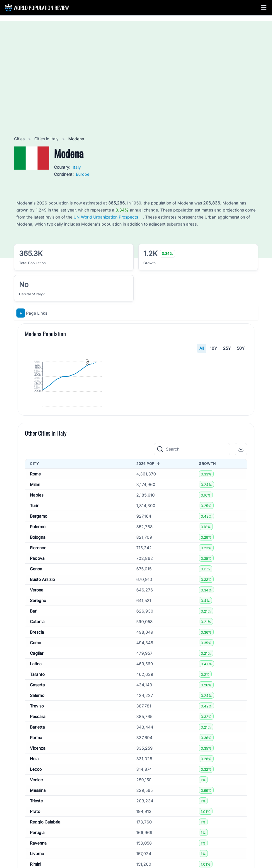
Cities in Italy (47, 139)
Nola (34, 863)
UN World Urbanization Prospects (106, 217)
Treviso (37, 810)
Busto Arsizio (42, 684)
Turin (35, 610)
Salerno (37, 800)
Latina (36, 768)
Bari (34, 715)
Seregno (38, 705)
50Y (241, 348)
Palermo (38, 631)
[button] (264, 8)
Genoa (36, 673)
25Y (227, 348)
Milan (35, 589)
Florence (38, 652)
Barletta (37, 831)
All (202, 348)
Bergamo (39, 620)
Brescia (37, 736)
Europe (83, 174)
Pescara (38, 821)
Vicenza (38, 852)
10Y (214, 348)
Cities (20, 139)
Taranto (37, 779)
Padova (37, 662)
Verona (37, 694)
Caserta (37, 789)
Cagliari (37, 757)
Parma (36, 842)
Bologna (38, 641)
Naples (37, 599)
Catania (37, 726)
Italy (77, 167)
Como (35, 747)
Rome (35, 578)
